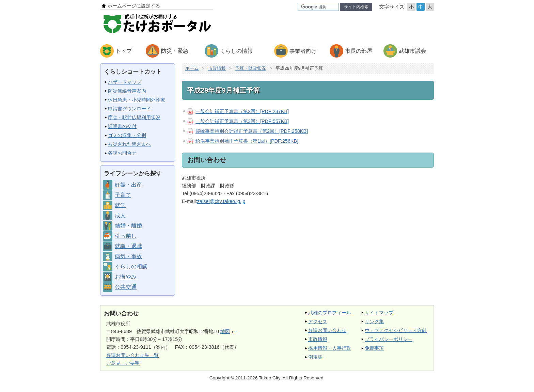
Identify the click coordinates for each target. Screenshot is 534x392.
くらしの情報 (236, 51)
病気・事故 (128, 256)
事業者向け (303, 51)
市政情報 (217, 68)
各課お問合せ (122, 153)
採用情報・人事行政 (330, 348)
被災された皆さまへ (129, 144)
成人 (120, 215)
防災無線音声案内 (127, 91)
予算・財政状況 (250, 68)
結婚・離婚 (128, 226)
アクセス (318, 322)
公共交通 (126, 287)
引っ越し (126, 236)
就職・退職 (128, 246)
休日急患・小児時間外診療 (137, 100)
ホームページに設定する (134, 6)
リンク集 (374, 322)
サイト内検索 (356, 7)
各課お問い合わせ (327, 330)
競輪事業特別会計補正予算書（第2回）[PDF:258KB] (252, 131)
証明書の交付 (122, 126)
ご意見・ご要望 (123, 363)
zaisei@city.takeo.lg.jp (221, 201)
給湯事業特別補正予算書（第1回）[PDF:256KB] (247, 141)
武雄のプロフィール (330, 313)
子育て (123, 195)
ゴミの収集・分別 (127, 135)
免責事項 (374, 348)
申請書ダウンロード (129, 109)
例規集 (315, 357)
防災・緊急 (175, 51)
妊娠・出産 (128, 185)
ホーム (192, 68)
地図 (228, 331)
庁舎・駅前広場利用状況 (134, 117)
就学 (120, 205)
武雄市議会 (412, 51)
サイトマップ (379, 313)
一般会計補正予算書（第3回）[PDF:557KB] (242, 121)
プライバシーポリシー (389, 339)
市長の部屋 (359, 51)
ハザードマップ (125, 82)
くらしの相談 (131, 266)
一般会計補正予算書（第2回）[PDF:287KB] (242, 111)
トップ (124, 51)
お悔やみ (126, 277)
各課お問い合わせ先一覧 (132, 355)
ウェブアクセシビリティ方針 (396, 330)
